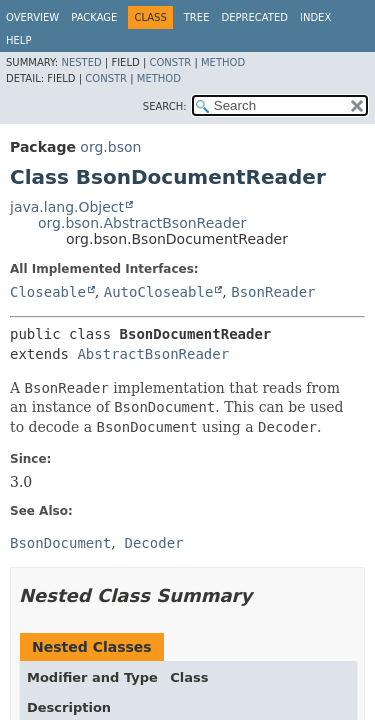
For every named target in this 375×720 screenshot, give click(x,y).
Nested (81, 62)
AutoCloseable (159, 292)
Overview (32, 17)
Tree (197, 17)
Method (223, 62)
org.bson (110, 147)
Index (315, 17)
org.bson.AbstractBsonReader (142, 223)
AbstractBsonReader (153, 354)
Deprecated (254, 17)
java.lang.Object (67, 207)
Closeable (48, 292)
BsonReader (273, 292)
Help (18, 40)
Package (94, 17)
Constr (170, 62)
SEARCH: (165, 106)
